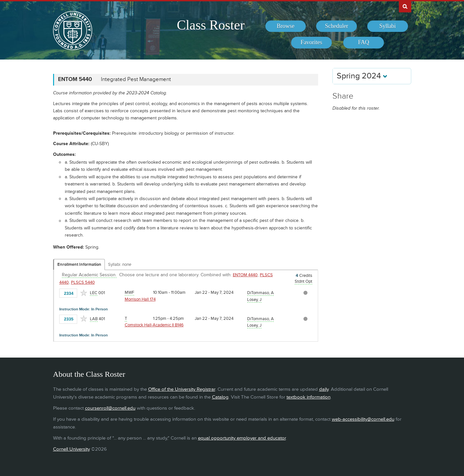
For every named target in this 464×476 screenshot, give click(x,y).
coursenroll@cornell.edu (110, 408)
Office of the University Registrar (182, 389)
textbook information (309, 397)
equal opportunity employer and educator (242, 438)
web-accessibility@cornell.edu (363, 419)
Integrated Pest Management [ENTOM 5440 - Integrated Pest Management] (136, 79)
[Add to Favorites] (84, 293)
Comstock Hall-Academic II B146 (154, 325)
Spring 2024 (362, 76)
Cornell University (71, 449)
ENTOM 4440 (245, 275)
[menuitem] (286, 26)
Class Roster (211, 25)
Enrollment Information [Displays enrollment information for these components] (79, 265)
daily (324, 389)
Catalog (220, 397)
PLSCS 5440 (83, 282)
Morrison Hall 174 (140, 299)
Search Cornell (405, 6)
